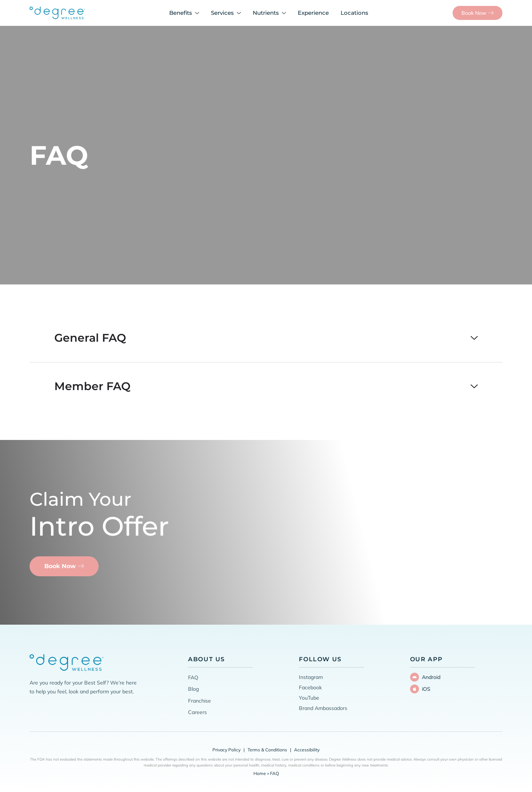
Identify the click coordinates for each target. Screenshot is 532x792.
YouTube (309, 698)
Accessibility (307, 750)
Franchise (199, 701)
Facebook (310, 687)
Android (431, 677)
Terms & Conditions (267, 750)
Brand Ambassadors (323, 708)
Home (260, 773)
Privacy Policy (226, 750)
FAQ (193, 677)
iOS (426, 689)
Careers (197, 712)
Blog (193, 689)
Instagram (311, 677)
